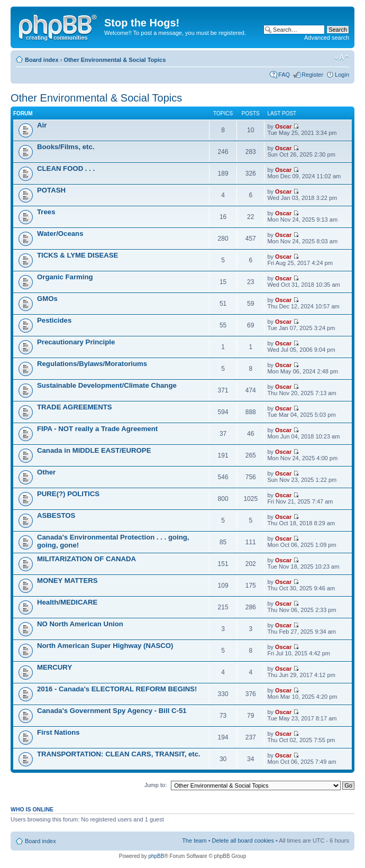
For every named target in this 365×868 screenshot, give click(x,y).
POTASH (51, 190)
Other (46, 472)
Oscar (283, 126)
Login (342, 75)
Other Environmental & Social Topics (115, 60)
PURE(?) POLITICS (68, 494)
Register (312, 75)
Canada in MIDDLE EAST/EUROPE (94, 450)
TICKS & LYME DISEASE (77, 255)
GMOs (47, 299)
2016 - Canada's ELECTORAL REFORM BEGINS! (117, 689)
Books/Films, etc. (66, 147)
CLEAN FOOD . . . (66, 168)
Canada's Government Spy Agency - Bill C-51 (112, 711)
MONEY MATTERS (67, 581)
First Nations (58, 732)
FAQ (284, 75)
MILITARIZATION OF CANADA (86, 559)
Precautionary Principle (76, 342)
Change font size (341, 58)
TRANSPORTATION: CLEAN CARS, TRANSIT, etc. (119, 754)
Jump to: (156, 785)
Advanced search (327, 38)
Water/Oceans (60, 234)
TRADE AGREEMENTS (75, 407)
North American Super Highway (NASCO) (105, 646)
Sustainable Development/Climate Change (107, 385)
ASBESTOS (56, 515)
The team (194, 840)
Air (42, 125)
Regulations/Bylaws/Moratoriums (92, 364)
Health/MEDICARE (67, 602)
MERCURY (54, 667)
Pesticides (54, 320)
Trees (46, 212)
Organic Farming (65, 277)
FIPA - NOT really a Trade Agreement (97, 429)
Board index (42, 60)
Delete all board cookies (243, 840)
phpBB (156, 856)
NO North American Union (80, 624)
